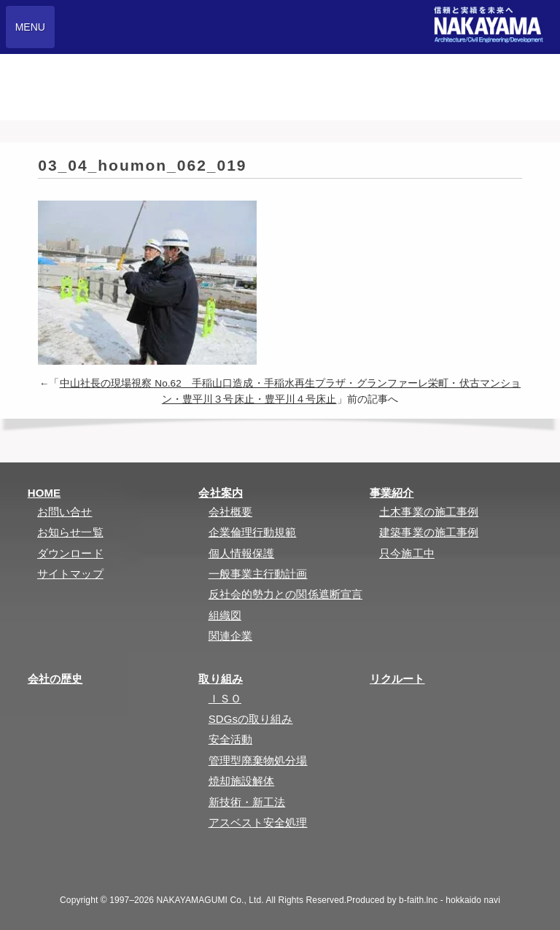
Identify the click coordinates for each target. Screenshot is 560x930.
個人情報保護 (242, 553)
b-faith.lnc (418, 900)
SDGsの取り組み (251, 719)
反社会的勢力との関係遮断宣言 (285, 594)
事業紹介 (392, 493)
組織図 (225, 615)
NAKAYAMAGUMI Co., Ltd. (210, 900)
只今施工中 (407, 553)
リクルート (397, 679)
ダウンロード (70, 553)
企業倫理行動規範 (253, 532)
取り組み (220, 679)
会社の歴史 (55, 679)
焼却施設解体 (242, 781)
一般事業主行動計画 (258, 574)
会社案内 (220, 493)
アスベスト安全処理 (258, 822)
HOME (44, 493)
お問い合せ (65, 512)
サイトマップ (70, 574)
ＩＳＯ (225, 698)
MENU (30, 27)
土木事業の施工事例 (429, 512)
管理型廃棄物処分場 (258, 760)
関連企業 (230, 636)
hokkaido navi (473, 900)
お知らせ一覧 (70, 532)
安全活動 (230, 739)
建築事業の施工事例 (429, 532)
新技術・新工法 (247, 802)
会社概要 (230, 512)
